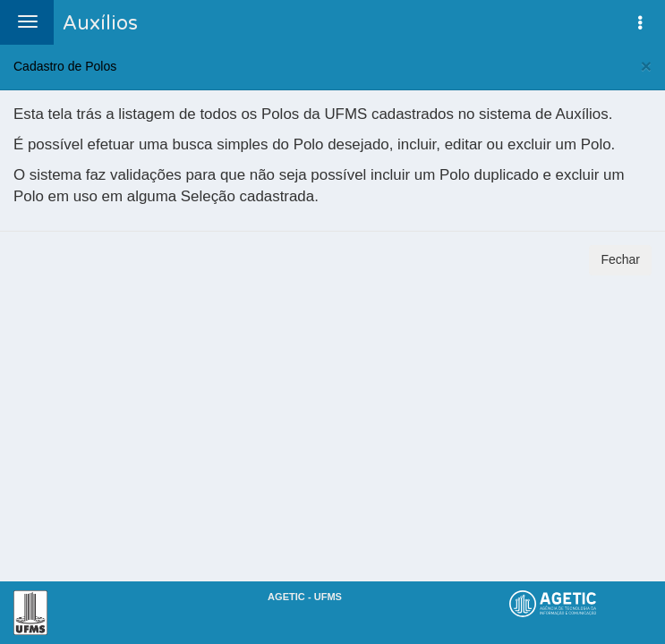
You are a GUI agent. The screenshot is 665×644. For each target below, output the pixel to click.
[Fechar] (646, 66)
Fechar (620, 259)
